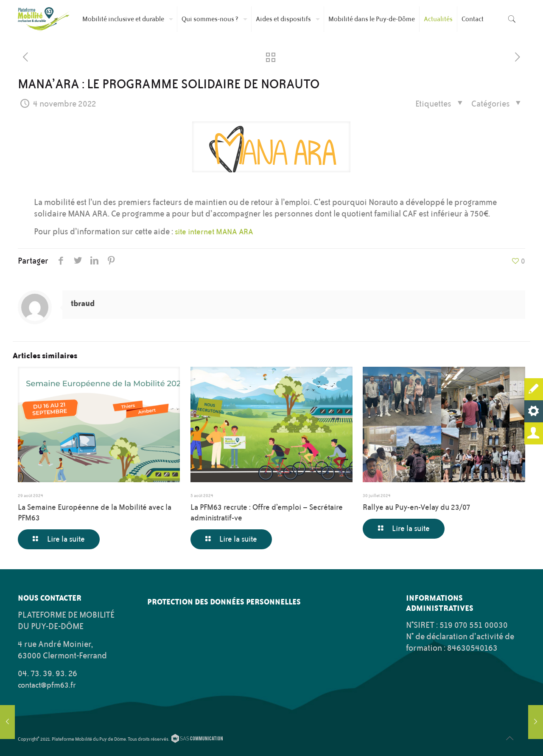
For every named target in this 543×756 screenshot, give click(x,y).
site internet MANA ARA (214, 232)
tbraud (83, 303)
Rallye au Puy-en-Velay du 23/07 (417, 507)
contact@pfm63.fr (47, 685)
